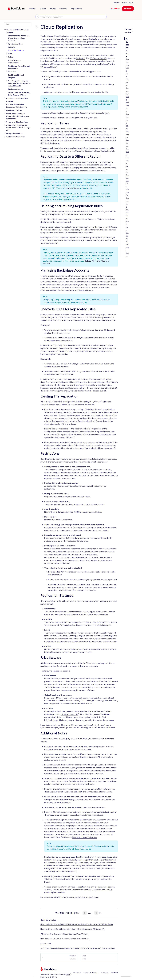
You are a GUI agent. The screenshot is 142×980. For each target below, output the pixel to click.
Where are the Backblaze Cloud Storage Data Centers (64, 934)
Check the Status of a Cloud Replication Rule (95, 151)
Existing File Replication (127, 198)
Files (10, 54)
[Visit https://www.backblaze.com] (16, 9)
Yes (87, 913)
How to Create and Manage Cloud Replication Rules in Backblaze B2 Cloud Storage (77, 924)
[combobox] (71, 17)
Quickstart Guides (14, 110)
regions (84, 39)
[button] (33, 9)
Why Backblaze (76, 9)
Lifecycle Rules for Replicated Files (127, 172)
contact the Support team (86, 897)
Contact (114, 973)
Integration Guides (14, 134)
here (108, 113)
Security (12, 72)
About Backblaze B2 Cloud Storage (18, 31)
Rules (10, 57)
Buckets (72, 957)
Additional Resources (16, 137)
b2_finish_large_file (70, 714)
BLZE (68, 974)
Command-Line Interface (17, 122)
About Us (77, 973)
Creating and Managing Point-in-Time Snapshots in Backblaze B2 (19, 83)
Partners (117, 3)
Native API (81, 58)
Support (124, 3)
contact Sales (73, 188)
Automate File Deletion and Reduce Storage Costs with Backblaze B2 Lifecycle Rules (78, 948)
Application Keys (15, 44)
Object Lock (46, 944)
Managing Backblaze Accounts (127, 143)
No (98, 913)
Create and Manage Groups (81, 290)
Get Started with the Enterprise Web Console (17, 106)
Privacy (105, 973)
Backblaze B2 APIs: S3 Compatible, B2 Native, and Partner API (18, 116)
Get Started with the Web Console (17, 100)
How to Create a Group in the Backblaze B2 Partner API (65, 939)
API (51, 549)
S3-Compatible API (98, 58)
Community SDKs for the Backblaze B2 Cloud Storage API (18, 128)
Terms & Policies (91, 973)
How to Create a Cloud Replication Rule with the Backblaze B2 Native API (72, 929)
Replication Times (127, 48)
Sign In (131, 3)
